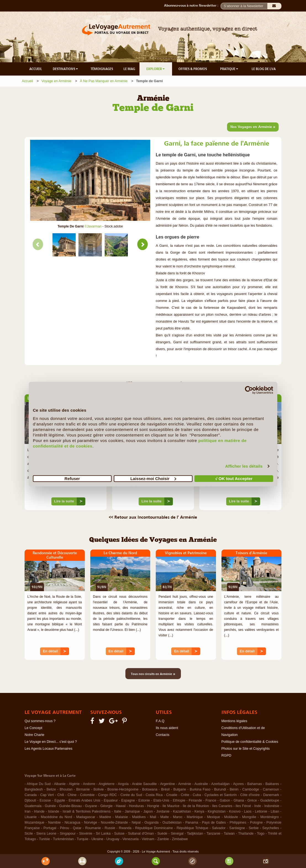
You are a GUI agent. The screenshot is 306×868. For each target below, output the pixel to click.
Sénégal (177, 834)
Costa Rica (154, 795)
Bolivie (99, 789)
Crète (185, 795)
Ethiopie (179, 800)
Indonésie (272, 806)
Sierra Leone (46, 834)
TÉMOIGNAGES (102, 69)
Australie (201, 784)
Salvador (219, 828)
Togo (261, 834)
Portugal (50, 828)
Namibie (54, 823)
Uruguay (113, 839)
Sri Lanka (103, 834)
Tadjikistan (195, 834)
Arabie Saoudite (144, 784)
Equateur (111, 800)
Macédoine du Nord (56, 817)
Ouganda (151, 823)
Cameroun (271, 789)
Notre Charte (35, 735)
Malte (165, 817)
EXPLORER (156, 69)
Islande (54, 811)
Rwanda (125, 828)
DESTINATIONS (66, 69)
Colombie (87, 795)
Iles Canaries (222, 806)
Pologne (256, 823)
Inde (258, 806)
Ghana (239, 800)
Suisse (119, 834)
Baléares (272, 784)
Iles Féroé (243, 806)
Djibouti (30, 800)
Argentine (168, 784)
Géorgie (106, 806)
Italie (118, 811)
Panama (192, 823)
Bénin (234, 789)
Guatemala (33, 806)
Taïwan (229, 834)
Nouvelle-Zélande (114, 823)
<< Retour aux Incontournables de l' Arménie (153, 517)
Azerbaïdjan (221, 784)
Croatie (172, 795)
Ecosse (45, 800)
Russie (110, 828)
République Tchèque (192, 828)
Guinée (50, 806)
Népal (136, 823)
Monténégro (270, 817)
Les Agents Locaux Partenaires (48, 749)
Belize (51, 789)
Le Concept (33, 728)
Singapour (68, 834)
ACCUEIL (36, 69)
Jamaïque (132, 811)
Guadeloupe (270, 800)
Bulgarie (180, 789)
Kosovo (235, 811)
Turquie (83, 839)
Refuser (72, 478)
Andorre (89, 784)
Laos (248, 811)
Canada (31, 795)
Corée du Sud (131, 795)
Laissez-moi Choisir (153, 478)
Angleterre (107, 784)
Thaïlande (246, 834)
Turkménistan (63, 839)
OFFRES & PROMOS (193, 69)
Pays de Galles (214, 823)
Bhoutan (66, 789)
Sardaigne (237, 828)
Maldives (139, 817)
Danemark (271, 795)
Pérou (64, 828)
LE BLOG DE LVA (264, 69)
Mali (153, 817)
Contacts (163, 735)
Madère (105, 817)
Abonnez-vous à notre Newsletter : (192, 6)
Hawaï (121, 806)
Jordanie (163, 811)
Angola (123, 784)
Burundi (220, 789)
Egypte (60, 800)
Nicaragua (72, 823)
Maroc (178, 817)
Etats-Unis (161, 800)
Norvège (90, 823)
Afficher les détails (244, 466)
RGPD (226, 756)
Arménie (185, 784)
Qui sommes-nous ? (40, 721)
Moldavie (231, 817)
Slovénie (86, 834)
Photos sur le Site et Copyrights (246, 749)
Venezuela (130, 839)
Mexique (213, 817)
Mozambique (35, 823)
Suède (162, 834)
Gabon (225, 800)
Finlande (195, 800)
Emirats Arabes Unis (84, 800)
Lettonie (261, 811)
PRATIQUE (229, 69)
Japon (148, 811)
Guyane (91, 806)
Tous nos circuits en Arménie (153, 674)
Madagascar (86, 817)
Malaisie (122, 817)
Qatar (77, 828)
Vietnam (148, 839)
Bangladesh (34, 789)
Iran (28, 811)
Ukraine (97, 839)
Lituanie (31, 817)
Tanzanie (213, 834)
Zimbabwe (180, 839)
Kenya (199, 811)
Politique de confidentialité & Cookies (250, 742)
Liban (275, 811)
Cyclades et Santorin (221, 795)
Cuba (197, 795)
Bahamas (254, 784)
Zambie (163, 839)
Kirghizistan (217, 811)
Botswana (150, 789)
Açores (238, 784)
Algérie (74, 784)
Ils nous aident (167, 728)
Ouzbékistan (172, 823)
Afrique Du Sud (39, 784)
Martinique (195, 817)
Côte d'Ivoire (250, 795)
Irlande (39, 811)
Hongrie (153, 806)
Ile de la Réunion (196, 806)
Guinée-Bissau (70, 806)
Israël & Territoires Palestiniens (87, 811)
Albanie (60, 784)
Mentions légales (234, 721)
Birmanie (83, 789)
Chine (72, 795)
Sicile (29, 834)
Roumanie (93, 828)
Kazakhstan (182, 811)
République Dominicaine (154, 828)
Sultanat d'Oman (141, 834)
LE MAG (129, 69)
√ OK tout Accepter (234, 478)
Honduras (136, 806)
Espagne (128, 800)
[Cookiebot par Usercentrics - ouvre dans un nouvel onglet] (249, 390)
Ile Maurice (171, 806)
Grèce (252, 800)
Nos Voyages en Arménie (253, 127)
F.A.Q (160, 721)
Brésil (165, 789)
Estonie (144, 800)
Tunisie (44, 839)
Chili (60, 795)
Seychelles (271, 828)
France (211, 800)
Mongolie (249, 817)
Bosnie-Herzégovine (123, 789)
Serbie (254, 828)
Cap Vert (47, 795)
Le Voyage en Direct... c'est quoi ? (51, 742)
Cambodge (251, 789)
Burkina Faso (200, 789)
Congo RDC (107, 795)
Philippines (238, 823)
